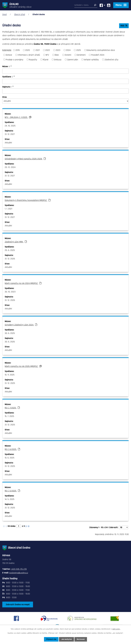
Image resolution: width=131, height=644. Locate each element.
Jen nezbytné (66, 639)
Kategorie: (7, 50)
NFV (47, 55)
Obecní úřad (20, 14)
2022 (48, 50)
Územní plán (73, 59)
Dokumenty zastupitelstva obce (101, 50)
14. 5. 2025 (10, 499)
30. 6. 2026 (10, 342)
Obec (57, 55)
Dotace (9, 55)
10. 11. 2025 (10, 375)
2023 (58, 50)
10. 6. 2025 (10, 458)
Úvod (4, 14)
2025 (79, 50)
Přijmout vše (51, 639)
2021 (38, 50)
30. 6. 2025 (10, 333)
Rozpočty (33, 59)
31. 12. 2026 (10, 259)
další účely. (116, 629)
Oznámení (81, 55)
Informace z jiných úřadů (29, 55)
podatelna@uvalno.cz (19, 573)
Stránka (12, 526)
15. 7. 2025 (9, 416)
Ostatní (68, 55)
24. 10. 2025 (10, 126)
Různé (46, 59)
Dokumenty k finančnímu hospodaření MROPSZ (28, 200)
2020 (28, 50)
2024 (68, 50)
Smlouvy (58, 59)
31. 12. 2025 (10, 383)
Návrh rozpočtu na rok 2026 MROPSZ (23, 366)
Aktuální (8, 143)
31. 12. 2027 (10, 134)
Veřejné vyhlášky (91, 59)
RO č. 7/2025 (12, 408)
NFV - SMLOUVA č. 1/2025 (18, 117)
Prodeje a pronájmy (15, 59)
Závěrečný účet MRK (16, 242)
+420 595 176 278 (19, 569)
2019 (18, 50)
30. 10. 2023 (10, 292)
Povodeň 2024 (98, 55)
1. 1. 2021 (8, 209)
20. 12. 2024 (10, 167)
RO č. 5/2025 (12, 491)
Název (6, 66)
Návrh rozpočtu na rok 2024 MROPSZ (23, 283)
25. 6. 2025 (10, 250)
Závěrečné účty (111, 59)
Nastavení (81, 639)
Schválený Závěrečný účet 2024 (21, 325)
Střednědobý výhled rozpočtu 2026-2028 (25, 159)
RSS (124, 26)
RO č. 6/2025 (12, 449)
